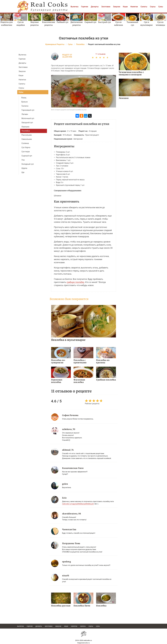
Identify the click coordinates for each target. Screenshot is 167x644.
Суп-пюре (26, 152)
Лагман (25, 114)
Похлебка (26, 131)
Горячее (85, 7)
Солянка (25, 143)
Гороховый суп (28, 110)
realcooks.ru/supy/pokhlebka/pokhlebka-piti (78, 504)
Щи (23, 172)
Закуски (117, 7)
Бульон (25, 102)
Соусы (153, 7)
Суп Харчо (26, 147)
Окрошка (25, 127)
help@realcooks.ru (84, 643)
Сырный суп (27, 156)
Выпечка (75, 7)
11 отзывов (100, 54)
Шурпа (24, 168)
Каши (125, 7)
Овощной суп (27, 123)
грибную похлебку (75, 282)
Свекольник (27, 139)
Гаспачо (25, 106)
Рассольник (27, 135)
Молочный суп (28, 118)
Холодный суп (28, 164)
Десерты (95, 7)
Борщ (24, 98)
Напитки (134, 7)
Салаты (144, 7)
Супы (161, 7)
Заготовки (106, 7)
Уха (23, 160)
